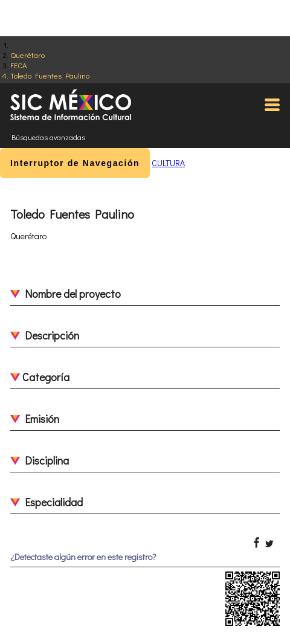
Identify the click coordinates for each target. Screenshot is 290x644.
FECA (19, 65)
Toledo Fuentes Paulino (50, 75)
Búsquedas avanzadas (48, 137)
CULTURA (168, 163)
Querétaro (27, 55)
